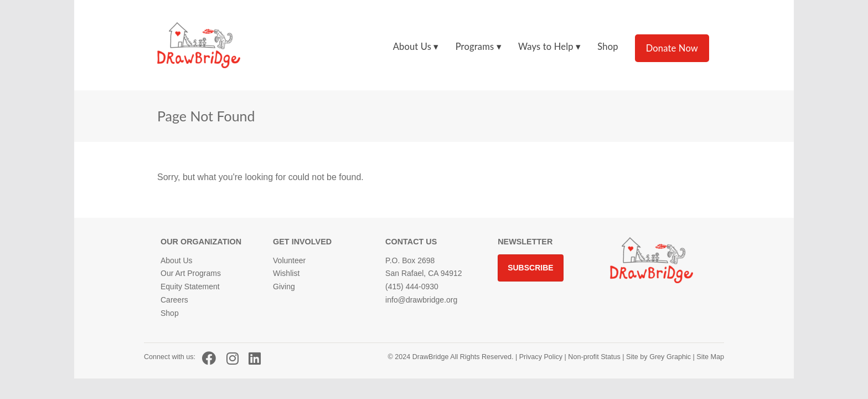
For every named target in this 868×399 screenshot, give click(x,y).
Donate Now (672, 48)
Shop (608, 47)
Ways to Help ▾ (549, 47)
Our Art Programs (191, 273)
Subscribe (530, 268)
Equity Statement (190, 287)
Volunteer (289, 260)
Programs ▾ (479, 47)
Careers (174, 300)
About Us (177, 260)
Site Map (709, 357)
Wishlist (286, 273)
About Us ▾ (416, 47)
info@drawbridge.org (421, 300)
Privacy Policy (541, 357)
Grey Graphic (670, 357)
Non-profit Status (594, 357)
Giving (284, 287)
